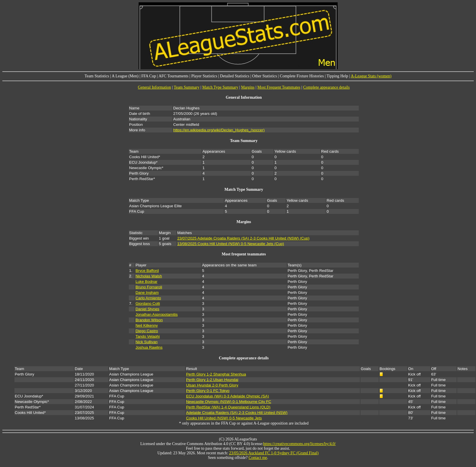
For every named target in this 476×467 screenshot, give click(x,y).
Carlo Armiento (148, 298)
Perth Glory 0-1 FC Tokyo (208, 391)
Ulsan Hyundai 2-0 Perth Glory (212, 385)
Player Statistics (204, 76)
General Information (154, 87)
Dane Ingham (147, 293)
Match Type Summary (220, 87)
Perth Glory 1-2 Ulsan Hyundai (212, 380)
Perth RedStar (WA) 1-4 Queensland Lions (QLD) (228, 407)
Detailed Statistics (235, 76)
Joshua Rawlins (149, 347)
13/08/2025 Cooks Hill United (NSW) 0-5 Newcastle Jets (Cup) (231, 244)
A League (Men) (125, 76)
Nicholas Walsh (149, 276)
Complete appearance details (327, 87)
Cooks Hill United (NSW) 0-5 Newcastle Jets (224, 418)
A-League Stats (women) (371, 76)
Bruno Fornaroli (149, 287)
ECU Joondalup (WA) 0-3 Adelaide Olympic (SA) (227, 396)
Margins (248, 87)
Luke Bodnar (146, 282)
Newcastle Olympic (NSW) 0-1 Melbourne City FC (229, 402)
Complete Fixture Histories (302, 76)
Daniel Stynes (147, 309)
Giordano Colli (148, 303)
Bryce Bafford (147, 271)
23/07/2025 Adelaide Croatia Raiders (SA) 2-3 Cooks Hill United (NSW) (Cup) (243, 238)
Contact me (258, 458)
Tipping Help (338, 76)
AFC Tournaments (173, 76)
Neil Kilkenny (147, 325)
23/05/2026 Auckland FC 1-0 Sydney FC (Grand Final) (274, 453)
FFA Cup (149, 76)
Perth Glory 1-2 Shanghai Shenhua (216, 374)
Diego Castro (147, 331)
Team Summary (187, 87)
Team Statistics (97, 76)
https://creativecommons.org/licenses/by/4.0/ (299, 444)
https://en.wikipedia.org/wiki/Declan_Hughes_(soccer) (219, 130)
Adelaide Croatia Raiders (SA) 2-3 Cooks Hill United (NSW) (237, 413)
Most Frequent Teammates (279, 87)
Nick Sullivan (146, 342)
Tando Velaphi (148, 336)
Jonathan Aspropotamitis (157, 314)
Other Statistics (265, 76)
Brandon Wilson (149, 320)
